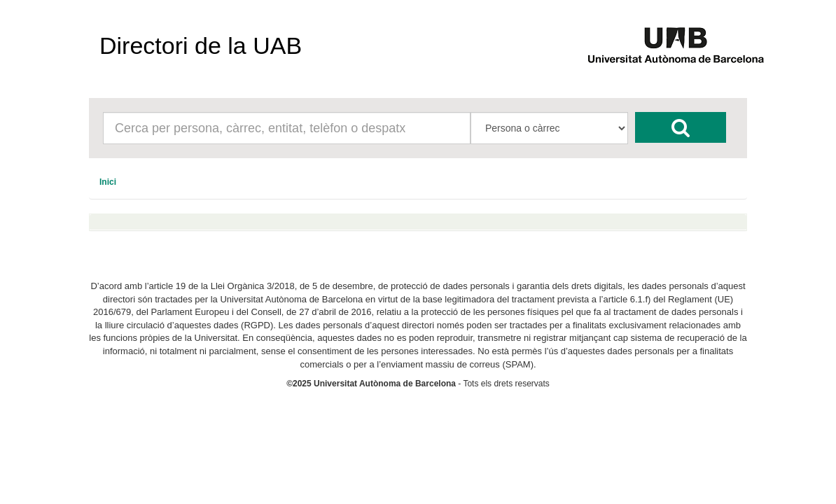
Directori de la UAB (201, 45)
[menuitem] (108, 182)
